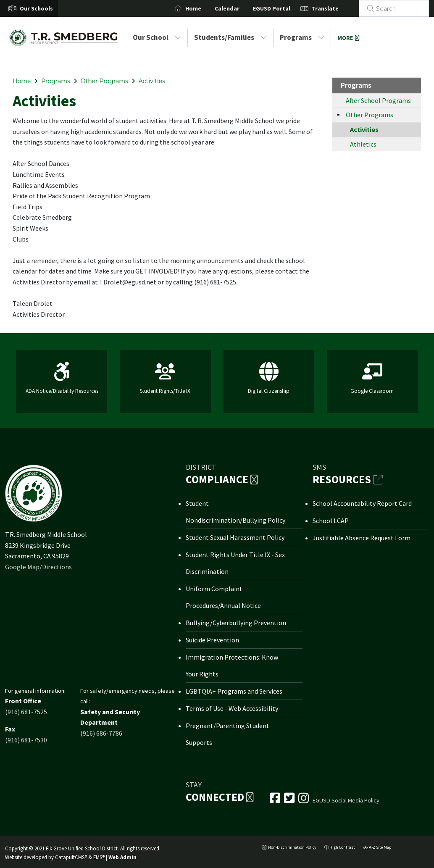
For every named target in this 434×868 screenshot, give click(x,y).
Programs (302, 37)
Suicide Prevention (212, 640)
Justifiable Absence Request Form (362, 538)
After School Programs (378, 100)
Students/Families (230, 37)
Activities (152, 81)
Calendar (237, 8)
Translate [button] (335, 8)
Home (203, 8)
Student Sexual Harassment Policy (235, 537)
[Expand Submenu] (338, 114)
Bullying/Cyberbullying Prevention (236, 623)
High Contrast (342, 847)
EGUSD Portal (282, 8)
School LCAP (331, 521)
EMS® (99, 857)
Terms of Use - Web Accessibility (232, 708)
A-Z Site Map (377, 848)
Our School (157, 37)
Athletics (363, 144)
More (349, 38)
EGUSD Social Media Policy (346, 800)
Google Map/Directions (38, 567)
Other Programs (104, 81)
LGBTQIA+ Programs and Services (234, 691)
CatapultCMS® (71, 857)
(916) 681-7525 (26, 712)
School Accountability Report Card (362, 503)
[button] (36, 8)
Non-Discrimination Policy (289, 848)
